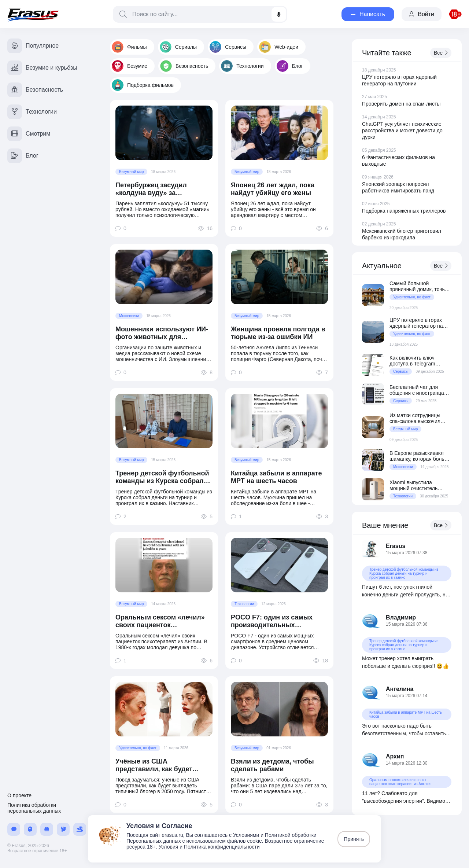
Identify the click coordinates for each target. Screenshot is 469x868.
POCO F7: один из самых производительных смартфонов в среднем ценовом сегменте (272, 621)
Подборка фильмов (143, 85)
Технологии (242, 66)
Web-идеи (279, 47)
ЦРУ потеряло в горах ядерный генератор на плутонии (416, 323)
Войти (422, 14)
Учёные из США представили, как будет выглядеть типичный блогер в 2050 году (163, 765)
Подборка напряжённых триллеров (404, 211)
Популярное (33, 46)
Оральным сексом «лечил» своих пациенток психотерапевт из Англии (160, 621)
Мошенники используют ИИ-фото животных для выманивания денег (162, 333)
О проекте (19, 795)
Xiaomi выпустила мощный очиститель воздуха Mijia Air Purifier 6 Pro (420, 485)
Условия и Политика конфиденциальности (209, 847)
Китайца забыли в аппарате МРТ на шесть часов (276, 477)
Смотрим (29, 134)
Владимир (401, 617)
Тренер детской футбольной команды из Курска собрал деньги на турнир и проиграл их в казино (163, 477)
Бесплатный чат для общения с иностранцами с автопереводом (420, 390)
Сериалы (178, 47)
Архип (395, 756)
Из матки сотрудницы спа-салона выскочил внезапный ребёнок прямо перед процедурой (420, 418)
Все (441, 53)
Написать (368, 14)
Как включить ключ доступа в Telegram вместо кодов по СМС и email (418, 361)
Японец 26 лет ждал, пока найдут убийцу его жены (273, 189)
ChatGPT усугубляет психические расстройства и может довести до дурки (402, 130)
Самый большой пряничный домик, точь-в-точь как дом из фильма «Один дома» (420, 286)
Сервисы (228, 47)
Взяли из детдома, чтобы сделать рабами (272, 765)
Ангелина (400, 689)
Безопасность (184, 66)
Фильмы (129, 47)
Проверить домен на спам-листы (401, 104)
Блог (290, 66)
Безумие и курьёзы (42, 68)
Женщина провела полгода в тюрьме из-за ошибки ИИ (278, 333)
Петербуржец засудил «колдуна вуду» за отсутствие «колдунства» (157, 189)
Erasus (396, 546)
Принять (354, 839)
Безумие (130, 66)
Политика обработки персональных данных (34, 808)
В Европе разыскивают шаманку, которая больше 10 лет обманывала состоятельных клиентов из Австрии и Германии (420, 456)
